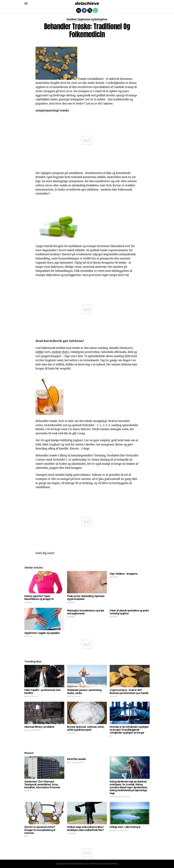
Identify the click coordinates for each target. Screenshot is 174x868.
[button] (26, 3)
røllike (40, 352)
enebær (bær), (61, 352)
